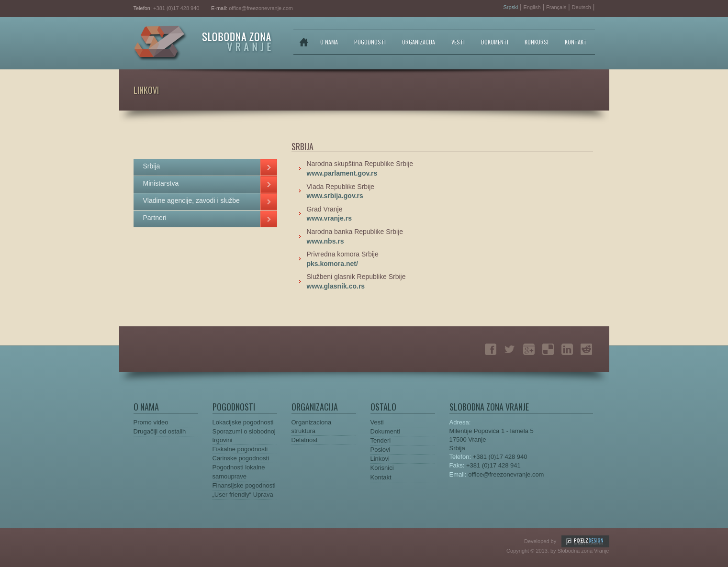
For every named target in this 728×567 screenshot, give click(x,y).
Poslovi (381, 450)
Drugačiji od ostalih (160, 431)
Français (556, 7)
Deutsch (582, 7)
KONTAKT (576, 42)
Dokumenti (385, 431)
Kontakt (381, 477)
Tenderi (381, 440)
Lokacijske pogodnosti (243, 422)
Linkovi (380, 459)
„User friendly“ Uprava (243, 495)
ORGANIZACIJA (419, 42)
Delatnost (305, 440)
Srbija (152, 166)
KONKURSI (537, 42)
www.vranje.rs (329, 218)
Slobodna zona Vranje (203, 43)
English (532, 7)
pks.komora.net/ (332, 264)
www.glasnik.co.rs (336, 286)
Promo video (151, 422)
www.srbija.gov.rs (335, 196)
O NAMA (329, 42)
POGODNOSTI (370, 42)
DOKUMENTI (495, 42)
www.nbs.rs (325, 241)
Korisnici (382, 468)
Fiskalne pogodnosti (240, 449)
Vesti (377, 422)
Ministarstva (161, 183)
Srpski (511, 7)
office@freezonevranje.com (261, 8)
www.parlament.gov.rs (342, 173)
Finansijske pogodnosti (244, 485)
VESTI (458, 42)
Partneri (155, 218)
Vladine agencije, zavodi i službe (191, 200)
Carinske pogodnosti (241, 458)
